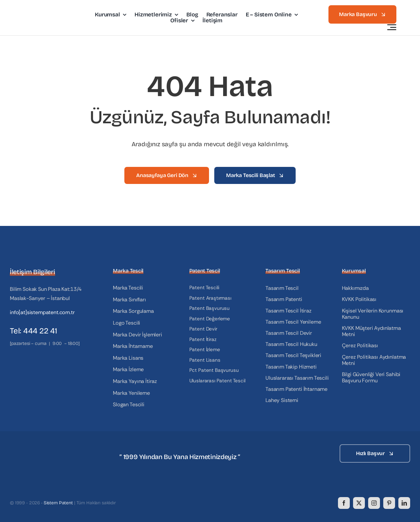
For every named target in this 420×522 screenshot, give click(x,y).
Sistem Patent (58, 503)
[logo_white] (43, 447)
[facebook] (344, 503)
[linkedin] (404, 503)
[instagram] (374, 503)
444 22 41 (40, 331)
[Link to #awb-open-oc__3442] (392, 27)
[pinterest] (389, 503)
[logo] (47, 11)
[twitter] (359, 503)
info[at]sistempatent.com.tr (42, 312)
